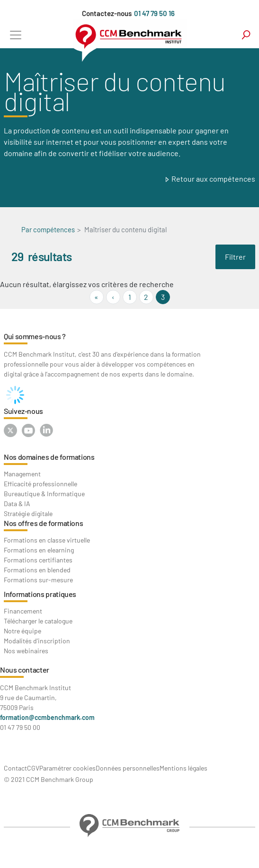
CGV (33, 768)
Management (22, 474)
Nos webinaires (26, 651)
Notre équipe (22, 631)
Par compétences (48, 229)
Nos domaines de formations (49, 457)
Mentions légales (183, 768)
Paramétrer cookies (67, 768)
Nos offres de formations (43, 523)
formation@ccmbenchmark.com (47, 717)
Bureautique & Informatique (44, 494)
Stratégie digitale (28, 513)
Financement (23, 611)
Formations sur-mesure (38, 580)
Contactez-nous (107, 13)
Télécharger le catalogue (38, 621)
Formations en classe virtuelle (47, 540)
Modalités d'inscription (37, 641)
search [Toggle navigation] (246, 35)
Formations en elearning (39, 550)
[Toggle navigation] (15, 35)
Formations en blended (37, 570)
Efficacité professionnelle (40, 484)
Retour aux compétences (213, 179)
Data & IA (17, 504)
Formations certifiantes (38, 560)
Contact (15, 768)
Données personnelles (128, 768)
